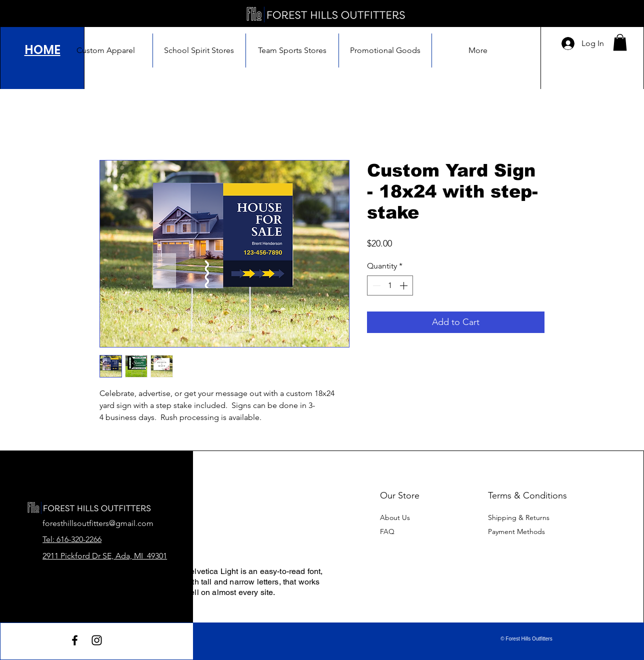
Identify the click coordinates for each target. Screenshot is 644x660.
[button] (620, 42)
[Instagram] (97, 640)
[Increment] (404, 285)
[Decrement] (375, 285)
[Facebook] (75, 640)
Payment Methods (517, 531)
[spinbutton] (390, 285)
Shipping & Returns (519, 517)
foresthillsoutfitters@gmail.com (98, 523)
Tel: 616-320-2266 (72, 539)
